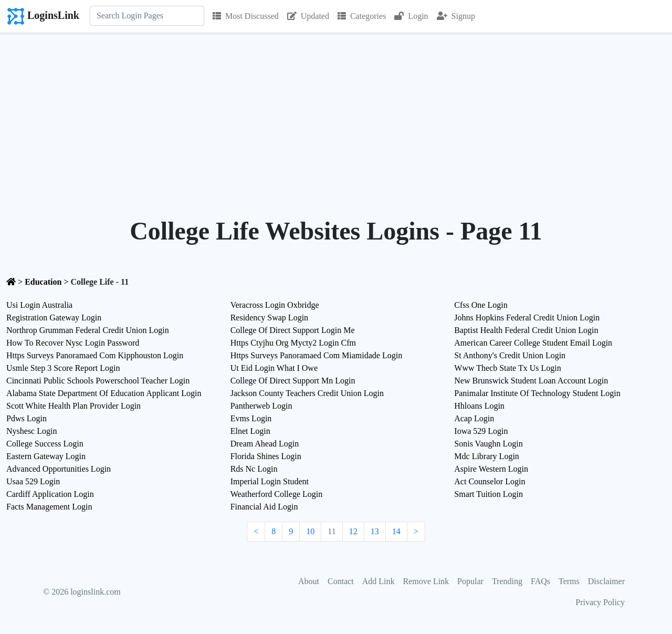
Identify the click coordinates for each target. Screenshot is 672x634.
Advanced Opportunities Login (59, 469)
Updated (308, 16)
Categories (362, 16)
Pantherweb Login (261, 406)
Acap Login (474, 418)
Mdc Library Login (487, 456)
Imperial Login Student (270, 481)
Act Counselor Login (490, 481)
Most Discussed (246, 16)
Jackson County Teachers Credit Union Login (307, 393)
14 (396, 531)
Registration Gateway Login (54, 318)
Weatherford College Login (277, 494)
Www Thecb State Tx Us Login (507, 368)
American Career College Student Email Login (533, 343)
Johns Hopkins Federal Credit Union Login (527, 318)
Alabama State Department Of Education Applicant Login (104, 393)
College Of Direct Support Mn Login (293, 381)
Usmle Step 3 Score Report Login (63, 368)
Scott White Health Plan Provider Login (73, 406)
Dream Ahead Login (265, 444)
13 (375, 531)
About (309, 581)
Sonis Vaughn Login (488, 444)
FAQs (540, 581)
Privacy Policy (600, 602)
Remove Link (426, 581)
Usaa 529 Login (33, 481)
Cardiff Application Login (50, 494)
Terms (569, 581)
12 (353, 531)
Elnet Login (250, 431)
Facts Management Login (49, 507)
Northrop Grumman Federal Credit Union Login (88, 330)
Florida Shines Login (266, 456)
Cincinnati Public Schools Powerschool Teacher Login (98, 381)
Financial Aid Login (264, 507)
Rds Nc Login (254, 469)
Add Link (379, 581)
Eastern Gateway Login (46, 456)
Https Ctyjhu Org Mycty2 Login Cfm (293, 343)
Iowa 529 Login (481, 431)
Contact (341, 581)
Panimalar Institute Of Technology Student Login (537, 393)
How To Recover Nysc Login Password (73, 343)
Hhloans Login (479, 406)
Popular (470, 581)
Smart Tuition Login (489, 494)
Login (411, 16)
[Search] (147, 16)
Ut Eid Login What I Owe (274, 368)
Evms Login (251, 418)
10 (310, 531)
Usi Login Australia (39, 305)
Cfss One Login (481, 305)
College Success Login (45, 444)
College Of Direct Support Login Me (293, 330)
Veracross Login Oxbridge (275, 305)
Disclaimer (606, 581)
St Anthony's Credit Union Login (510, 355)
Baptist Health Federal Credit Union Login (526, 330)
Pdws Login (27, 418)
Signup (456, 16)
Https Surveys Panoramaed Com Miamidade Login (317, 355)
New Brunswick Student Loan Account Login (531, 381)
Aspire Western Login (491, 469)
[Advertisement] (336, 112)
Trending (507, 581)
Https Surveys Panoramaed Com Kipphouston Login (95, 355)
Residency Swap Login (269, 318)
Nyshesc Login (31, 431)
